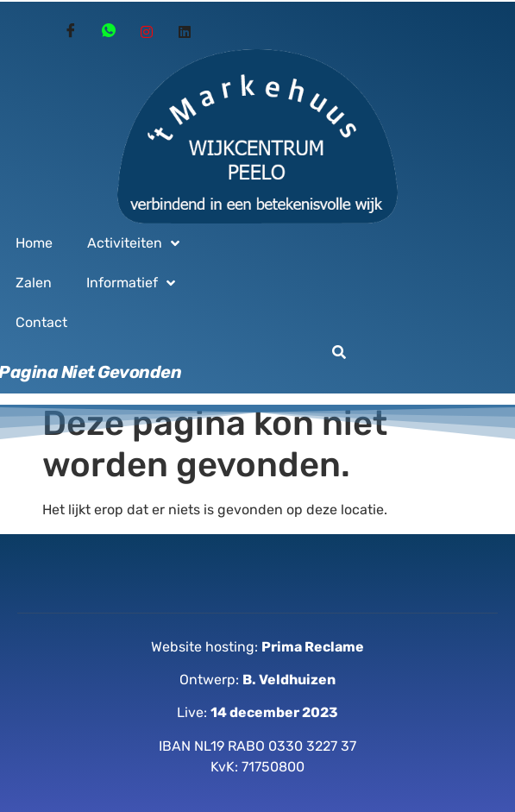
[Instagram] (147, 32)
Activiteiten (133, 243)
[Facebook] (71, 32)
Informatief (131, 283)
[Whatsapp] (109, 32)
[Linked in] (185, 32)
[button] (339, 352)
